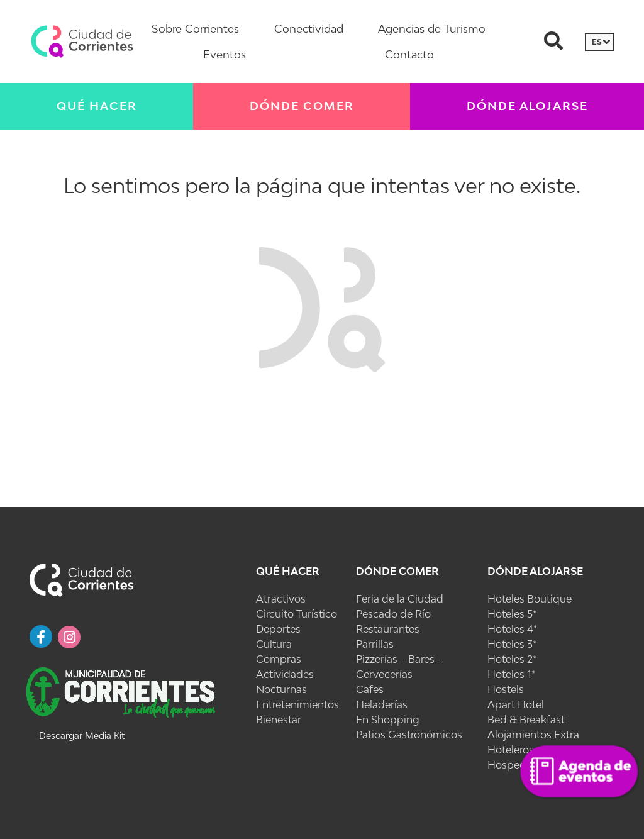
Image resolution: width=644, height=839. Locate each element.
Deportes (278, 629)
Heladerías (382, 704)
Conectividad (309, 29)
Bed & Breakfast (526, 720)
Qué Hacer (97, 106)
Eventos (225, 54)
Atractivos (281, 599)
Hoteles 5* (512, 614)
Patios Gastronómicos (409, 735)
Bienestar (279, 720)
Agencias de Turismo (432, 29)
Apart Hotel (516, 704)
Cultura (274, 644)
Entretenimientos (297, 704)
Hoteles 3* (512, 644)
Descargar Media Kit (82, 736)
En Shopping (388, 720)
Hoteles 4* (512, 629)
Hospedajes (516, 765)
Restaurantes (388, 629)
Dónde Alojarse (527, 106)
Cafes (370, 689)
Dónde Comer (302, 106)
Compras (279, 659)
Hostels (506, 689)
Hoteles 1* (511, 674)
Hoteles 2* (512, 659)
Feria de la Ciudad (400, 599)
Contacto (409, 54)
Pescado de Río (393, 614)
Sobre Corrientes (195, 29)
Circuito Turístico (297, 614)
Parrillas (375, 644)
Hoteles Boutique (530, 599)
